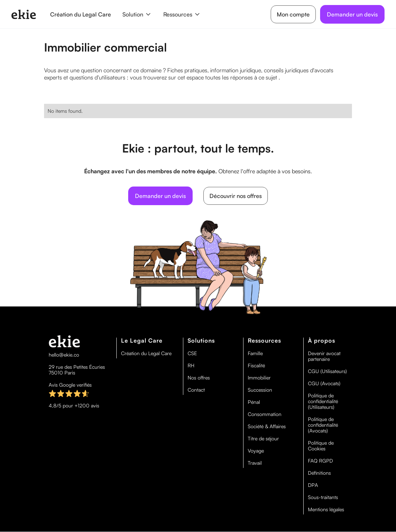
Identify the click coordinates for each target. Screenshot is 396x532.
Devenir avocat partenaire (324, 356)
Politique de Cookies (321, 446)
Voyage (256, 451)
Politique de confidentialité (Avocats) (323, 425)
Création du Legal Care (81, 14)
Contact (196, 390)
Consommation (265, 414)
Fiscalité (256, 366)
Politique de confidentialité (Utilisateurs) (323, 401)
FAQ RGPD (320, 461)
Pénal (254, 402)
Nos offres (199, 378)
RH (191, 366)
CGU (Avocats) (324, 383)
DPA (313, 485)
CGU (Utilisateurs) (327, 371)
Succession (260, 390)
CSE (192, 353)
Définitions (319, 473)
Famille (255, 353)
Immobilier (259, 378)
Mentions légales (326, 509)
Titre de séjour (263, 439)
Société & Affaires (267, 426)
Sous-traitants (323, 497)
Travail (255, 463)
